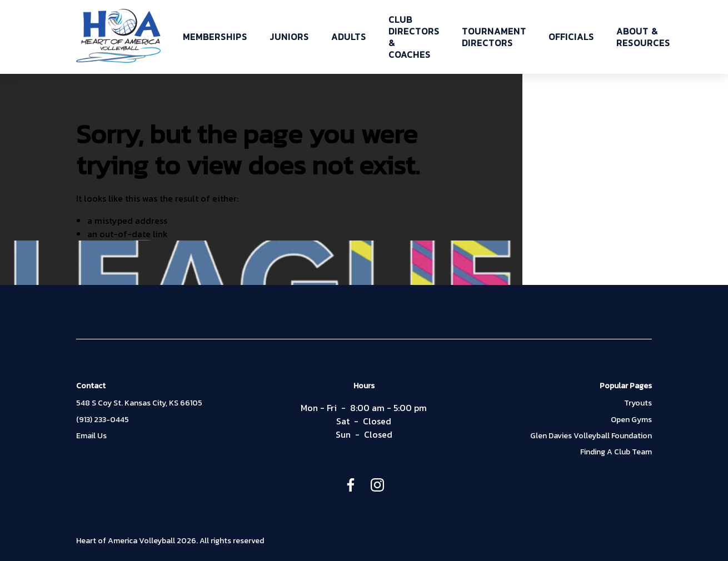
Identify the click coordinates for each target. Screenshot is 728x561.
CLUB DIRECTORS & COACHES (414, 37)
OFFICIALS (571, 37)
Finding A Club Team (616, 452)
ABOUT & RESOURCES (643, 37)
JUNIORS (289, 37)
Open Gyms (631, 420)
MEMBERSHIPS (215, 37)
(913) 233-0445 (103, 420)
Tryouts (638, 403)
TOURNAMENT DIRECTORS (494, 37)
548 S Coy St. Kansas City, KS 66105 (139, 403)
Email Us (91, 436)
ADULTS (349, 37)
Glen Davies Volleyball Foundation (591, 436)
